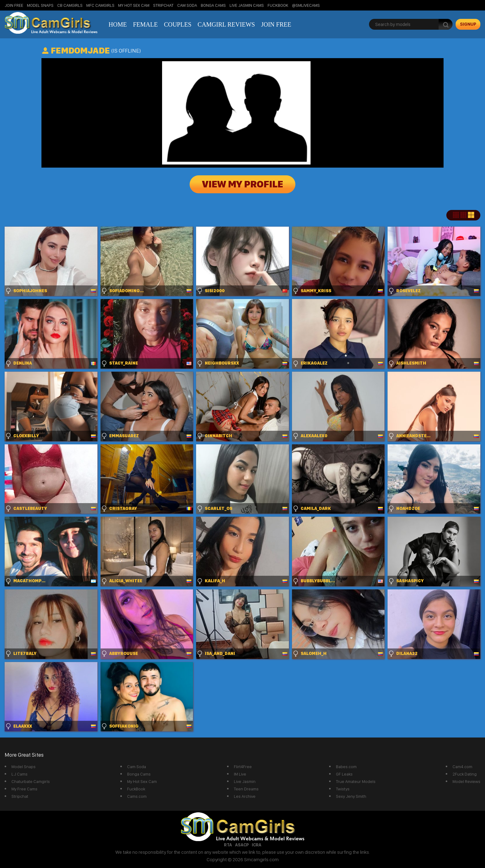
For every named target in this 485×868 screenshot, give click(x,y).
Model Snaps (40, 5)
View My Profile (242, 184)
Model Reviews (466, 781)
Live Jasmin (245, 781)
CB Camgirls (70, 5)
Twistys (343, 789)
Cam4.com (462, 767)
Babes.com (346, 767)
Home (118, 24)
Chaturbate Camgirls (31, 781)
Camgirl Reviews (226, 24)
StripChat (163, 5)
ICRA (257, 845)
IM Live (240, 774)
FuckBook (278, 5)
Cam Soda (187, 5)
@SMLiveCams (306, 5)
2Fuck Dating (465, 774)
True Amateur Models (356, 781)
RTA (228, 845)
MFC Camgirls (100, 5)
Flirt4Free (243, 767)
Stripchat (20, 796)
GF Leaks (344, 774)
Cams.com (137, 796)
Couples (178, 24)
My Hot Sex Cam (134, 5)
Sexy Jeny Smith (351, 796)
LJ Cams (19, 774)
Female (145, 24)
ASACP (242, 845)
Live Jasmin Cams (247, 5)
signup (468, 24)
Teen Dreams (246, 789)
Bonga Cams (213, 5)
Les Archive (245, 796)
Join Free (14, 5)
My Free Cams (24, 789)
